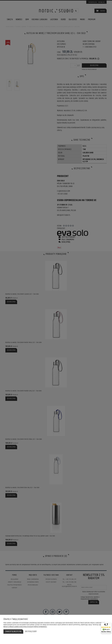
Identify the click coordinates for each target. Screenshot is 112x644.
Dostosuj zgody (31, 632)
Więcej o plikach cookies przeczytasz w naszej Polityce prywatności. (25, 627)
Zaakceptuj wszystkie (13, 632)
